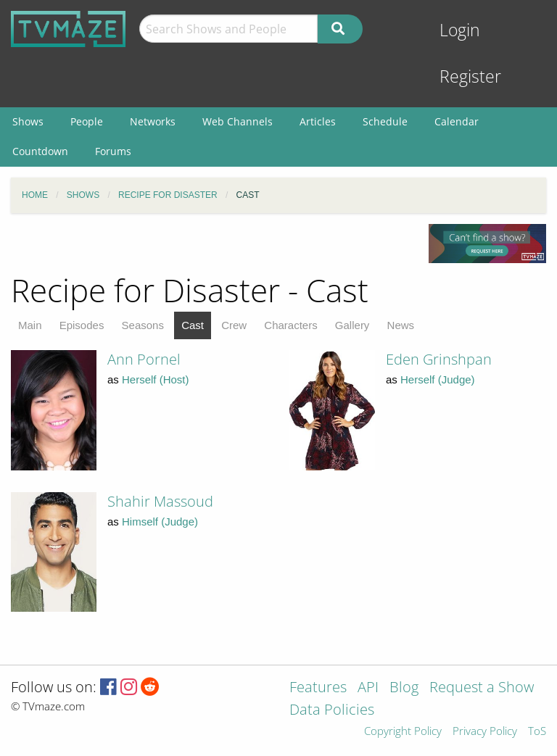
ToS (537, 732)
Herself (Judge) (438, 379)
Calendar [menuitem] (457, 121)
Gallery (352, 325)
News (401, 325)
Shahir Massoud (160, 501)
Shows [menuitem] (28, 121)
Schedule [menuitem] (385, 121)
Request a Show (482, 688)
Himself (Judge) (160, 522)
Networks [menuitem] (153, 121)
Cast (193, 325)
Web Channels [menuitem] (238, 121)
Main (30, 325)
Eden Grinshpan (439, 359)
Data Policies (332, 711)
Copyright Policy (403, 732)
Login (460, 30)
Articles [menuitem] (318, 121)
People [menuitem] (87, 121)
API (368, 688)
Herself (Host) (156, 379)
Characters (290, 325)
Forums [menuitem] (113, 151)
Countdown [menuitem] (40, 151)
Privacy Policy (485, 732)
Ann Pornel (144, 359)
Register (470, 76)
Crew (234, 325)
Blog (404, 688)
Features (318, 688)
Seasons (143, 325)
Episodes (82, 325)
